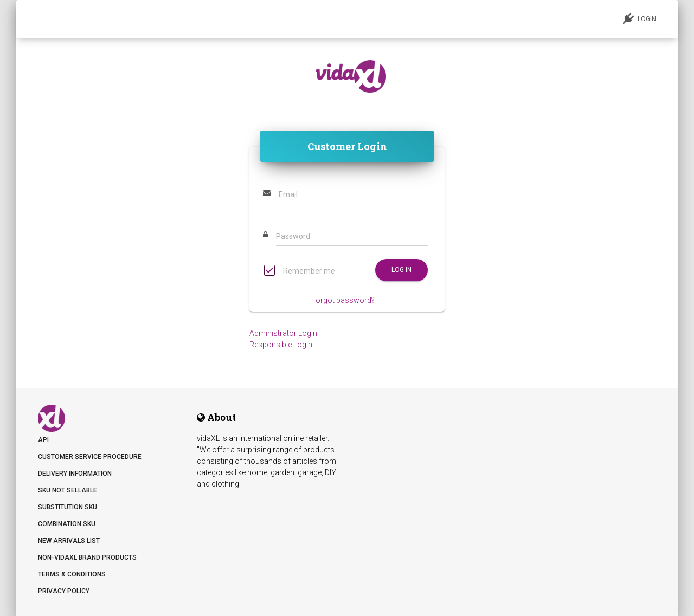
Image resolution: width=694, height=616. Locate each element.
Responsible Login (281, 345)
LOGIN (640, 18)
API (43, 440)
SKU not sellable (68, 490)
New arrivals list (69, 541)
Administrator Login (283, 333)
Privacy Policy (64, 591)
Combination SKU (67, 524)
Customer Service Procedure (90, 457)
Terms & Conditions (72, 574)
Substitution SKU (68, 507)
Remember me (300, 272)
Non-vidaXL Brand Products (87, 557)
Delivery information (75, 474)
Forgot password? (343, 300)
